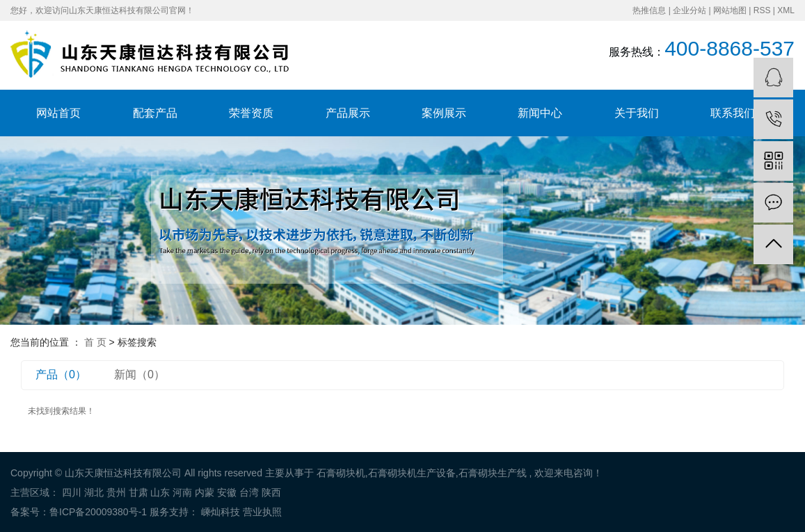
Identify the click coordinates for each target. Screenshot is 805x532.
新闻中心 (540, 113)
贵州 (116, 492)
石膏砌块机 (341, 473)
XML (786, 10)
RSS (762, 10)
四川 (72, 492)
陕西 (271, 492)
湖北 (94, 492)
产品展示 (348, 113)
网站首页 (58, 113)
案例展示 (444, 113)
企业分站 (690, 10)
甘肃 (138, 492)
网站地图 (730, 10)
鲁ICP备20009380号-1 (98, 512)
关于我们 (637, 113)
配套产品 (155, 113)
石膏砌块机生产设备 (412, 473)
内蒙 (205, 492)
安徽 (227, 492)
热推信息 (649, 10)
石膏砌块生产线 (493, 473)
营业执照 (262, 512)
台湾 (249, 492)
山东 (160, 492)
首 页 (95, 342)
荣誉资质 (251, 113)
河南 (182, 492)
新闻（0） (140, 374)
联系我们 (733, 113)
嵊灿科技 (219, 512)
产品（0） (61, 374)
